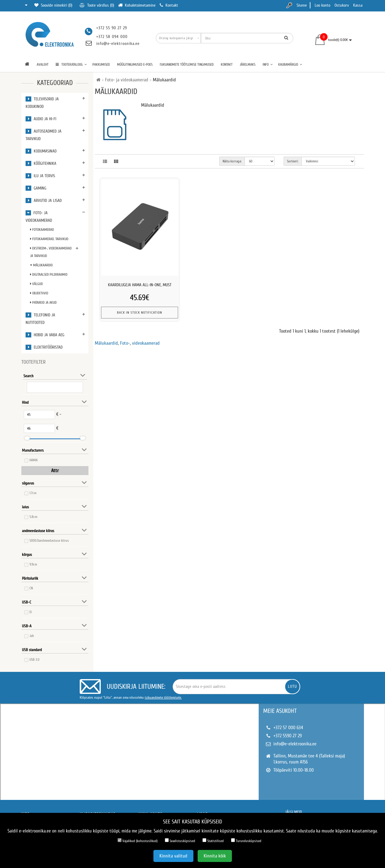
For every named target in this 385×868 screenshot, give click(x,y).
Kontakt (227, 64)
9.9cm (33, 564)
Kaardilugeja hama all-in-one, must (140, 285)
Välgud (36, 284)
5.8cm (33, 517)
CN (31, 588)
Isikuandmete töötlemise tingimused (187, 64)
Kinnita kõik (215, 856)
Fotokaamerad (42, 230)
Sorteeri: (293, 161)
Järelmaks (248, 64)
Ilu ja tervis (40, 176)
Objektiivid (39, 293)
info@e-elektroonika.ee (118, 44)
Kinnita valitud (173, 856)
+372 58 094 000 (112, 37)
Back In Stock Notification (140, 313)
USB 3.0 (34, 660)
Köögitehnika (41, 163)
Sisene (302, 5)
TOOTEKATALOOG (71, 64)
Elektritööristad (44, 347)
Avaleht (43, 64)
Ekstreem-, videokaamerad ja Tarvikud (51, 252)
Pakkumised (101, 64)
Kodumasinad (41, 151)
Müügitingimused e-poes (135, 64)
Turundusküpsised (246, 841)
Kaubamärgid (290, 64)
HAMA (34, 460)
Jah (32, 636)
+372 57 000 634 (288, 728)
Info (268, 64)
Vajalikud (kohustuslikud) (138, 841)
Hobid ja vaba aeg (45, 335)
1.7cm (33, 493)
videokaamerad (146, 343)
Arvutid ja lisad (44, 201)
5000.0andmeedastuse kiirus (49, 541)
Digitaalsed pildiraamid (49, 274)
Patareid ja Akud (43, 302)
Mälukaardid (41, 265)
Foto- (125, 343)
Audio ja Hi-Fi (41, 119)
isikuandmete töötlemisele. (163, 697)
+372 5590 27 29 (288, 736)
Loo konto (322, 5)
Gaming (36, 188)
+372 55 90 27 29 (112, 28)
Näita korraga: (232, 161)
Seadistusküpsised (180, 841)
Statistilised (213, 841)
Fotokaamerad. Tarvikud (49, 239)
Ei (31, 612)
